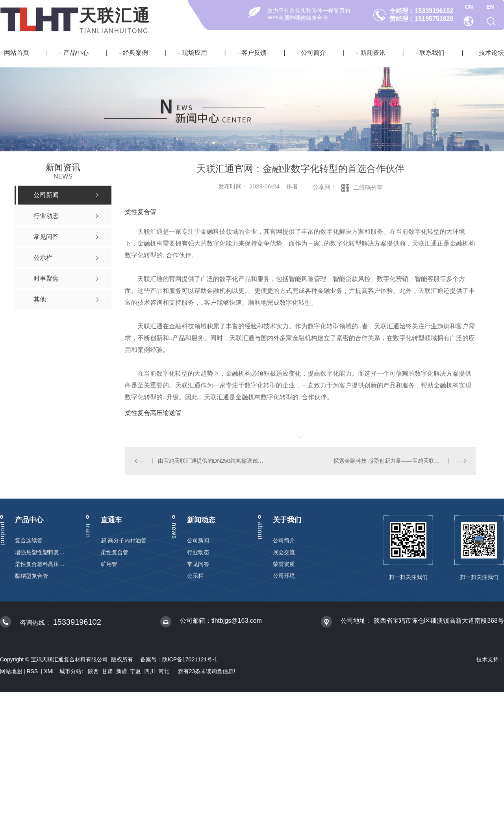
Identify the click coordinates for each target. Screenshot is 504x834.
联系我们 (432, 53)
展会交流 (284, 552)
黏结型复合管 (31, 576)
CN (469, 7)
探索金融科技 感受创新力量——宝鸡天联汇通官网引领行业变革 (400, 461)
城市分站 (70, 671)
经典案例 (135, 53)
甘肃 (107, 671)
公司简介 (313, 53)
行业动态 (198, 552)
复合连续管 (29, 540)
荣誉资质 (284, 564)
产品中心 (76, 53)
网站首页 (17, 53)
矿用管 (109, 564)
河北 (164, 671)
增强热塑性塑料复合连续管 (40, 552)
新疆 (122, 671)
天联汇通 (115, 16)
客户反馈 (254, 53)
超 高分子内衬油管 (124, 540)
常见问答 (198, 564)
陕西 (93, 671)
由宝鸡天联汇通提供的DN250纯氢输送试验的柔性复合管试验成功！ (212, 461)
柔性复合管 (141, 212)
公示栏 (195, 576)
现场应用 (195, 53)
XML (50, 671)
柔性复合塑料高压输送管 (40, 564)
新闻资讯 (373, 53)
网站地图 (11, 671)
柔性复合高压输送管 (153, 413)
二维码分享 (368, 187)
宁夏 (135, 671)
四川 (150, 671)
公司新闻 (198, 540)
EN (490, 7)
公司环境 (284, 576)
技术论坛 (491, 53)
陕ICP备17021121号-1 (190, 659)
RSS (33, 671)
